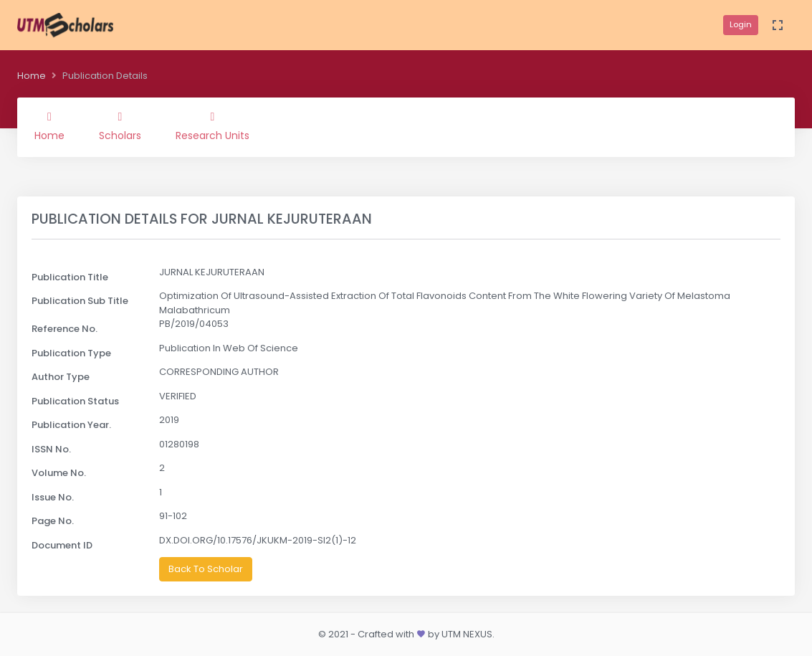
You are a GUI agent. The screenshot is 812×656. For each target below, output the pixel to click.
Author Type (61, 377)
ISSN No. (51, 449)
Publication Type (71, 353)
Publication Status (75, 401)
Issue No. (53, 497)
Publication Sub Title (80, 301)
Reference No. (65, 329)
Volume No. (59, 473)
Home (32, 76)
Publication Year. (71, 425)
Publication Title (70, 277)
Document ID (62, 545)
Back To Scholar (206, 569)
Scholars (120, 127)
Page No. (53, 521)
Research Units (212, 127)
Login (741, 24)
